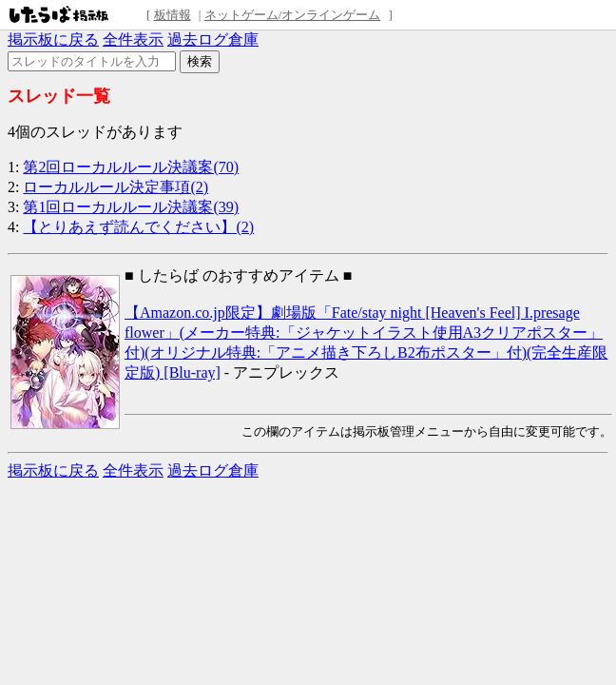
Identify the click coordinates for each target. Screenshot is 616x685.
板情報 (173, 15)
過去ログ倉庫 (213, 39)
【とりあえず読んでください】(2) (138, 227)
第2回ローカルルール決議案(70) (131, 167)
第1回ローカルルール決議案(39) (131, 207)
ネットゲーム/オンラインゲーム (293, 15)
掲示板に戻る (53, 39)
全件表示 (133, 39)
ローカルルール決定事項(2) (115, 187)
